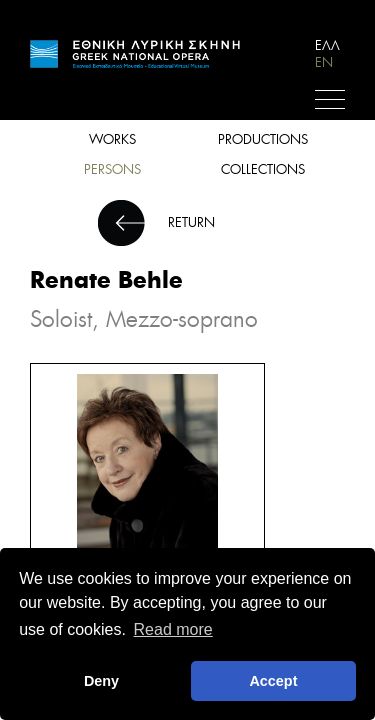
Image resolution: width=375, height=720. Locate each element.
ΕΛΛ (327, 45)
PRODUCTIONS (263, 139)
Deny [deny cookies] (101, 681)
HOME (135, 58)
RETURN (191, 222)
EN (324, 62)
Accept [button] (273, 681)
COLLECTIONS (263, 169)
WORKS (112, 139)
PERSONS (112, 169)
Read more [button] (173, 629)
